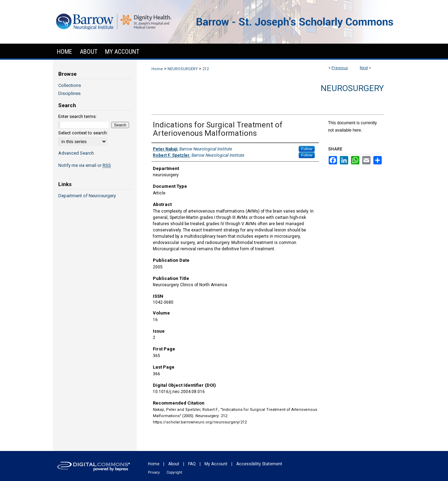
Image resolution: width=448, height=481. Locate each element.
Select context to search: (83, 133)
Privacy (154, 472)
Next (364, 68)
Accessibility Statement (259, 464)
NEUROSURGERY (183, 69)
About (174, 464)
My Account (216, 464)
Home (157, 69)
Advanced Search (76, 153)
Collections (70, 85)
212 (206, 69)
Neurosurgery (352, 88)
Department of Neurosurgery (87, 196)
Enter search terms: (77, 116)
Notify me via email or (85, 165)
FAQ (192, 464)
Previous (340, 68)
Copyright (174, 472)
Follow (307, 149)
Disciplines (69, 93)
